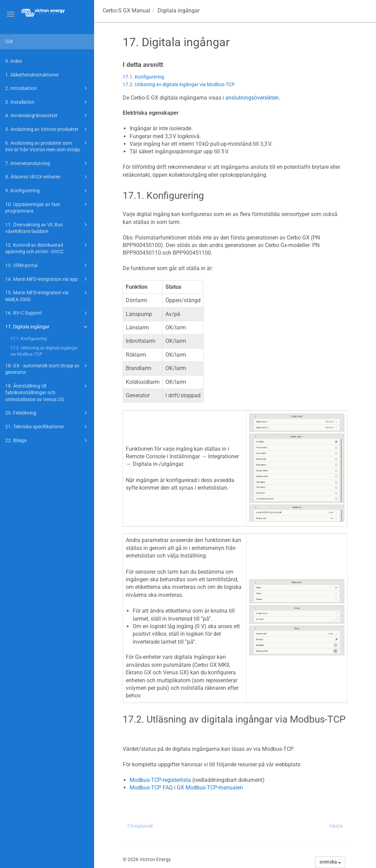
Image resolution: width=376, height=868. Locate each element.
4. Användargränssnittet (47, 115)
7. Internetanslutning (47, 163)
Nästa (336, 826)
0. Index (14, 61)
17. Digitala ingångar (47, 327)
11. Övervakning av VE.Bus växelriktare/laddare (47, 228)
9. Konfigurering (47, 191)
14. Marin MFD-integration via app (47, 279)
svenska (330, 862)
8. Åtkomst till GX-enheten (47, 177)
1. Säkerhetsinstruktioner (32, 75)
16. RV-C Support (47, 313)
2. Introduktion (47, 88)
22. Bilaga (47, 440)
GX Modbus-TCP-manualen (210, 788)
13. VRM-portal (47, 265)
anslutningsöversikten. (253, 98)
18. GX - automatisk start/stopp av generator (47, 369)
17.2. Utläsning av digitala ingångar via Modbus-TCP (44, 351)
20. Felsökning (47, 413)
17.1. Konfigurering (28, 339)
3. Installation (47, 102)
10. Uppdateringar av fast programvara (47, 207)
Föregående (140, 826)
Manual (126, 11)
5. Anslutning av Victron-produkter (47, 129)
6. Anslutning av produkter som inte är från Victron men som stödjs (47, 146)
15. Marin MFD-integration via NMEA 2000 (47, 295)
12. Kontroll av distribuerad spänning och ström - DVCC (47, 248)
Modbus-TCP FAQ (151, 788)
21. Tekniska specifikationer (47, 427)
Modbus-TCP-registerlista (160, 780)
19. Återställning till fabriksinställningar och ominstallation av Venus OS (47, 392)
